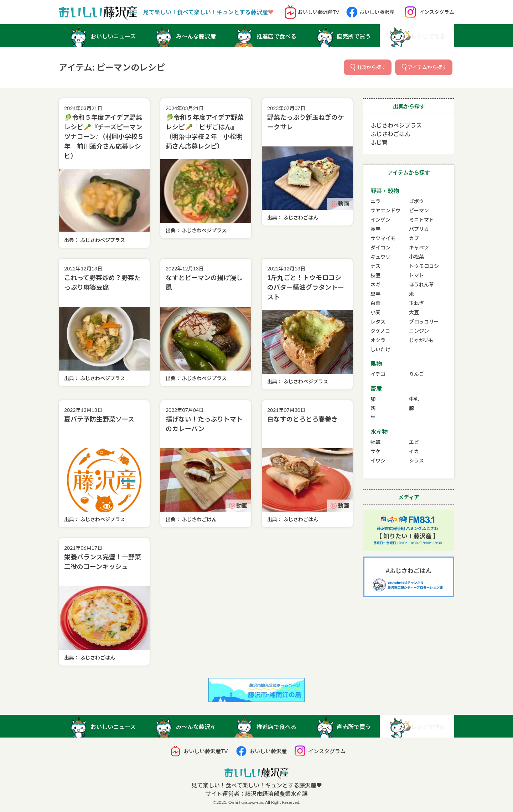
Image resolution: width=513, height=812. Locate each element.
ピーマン (419, 210)
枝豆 (375, 275)
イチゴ (378, 374)
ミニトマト (421, 220)
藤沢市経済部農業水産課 (276, 794)
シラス (416, 461)
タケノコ (380, 331)
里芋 (375, 294)
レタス (378, 322)
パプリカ (419, 229)
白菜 (375, 303)
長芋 (375, 229)
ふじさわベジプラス (396, 125)
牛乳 (414, 399)
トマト (416, 275)
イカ (414, 451)
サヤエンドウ (385, 210)
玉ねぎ (416, 303)
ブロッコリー (424, 322)
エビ (414, 442)
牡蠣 (375, 442)
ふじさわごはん (390, 134)
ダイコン (380, 247)
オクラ (378, 340)
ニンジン (419, 331)
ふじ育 (379, 142)
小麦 (375, 312)
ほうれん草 (421, 285)
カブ (414, 238)
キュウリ (380, 257)
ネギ (375, 285)
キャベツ (419, 247)
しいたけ (380, 349)
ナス (375, 266)
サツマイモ (383, 238)
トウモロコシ (424, 266)
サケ (375, 451)
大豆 (414, 312)
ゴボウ (416, 201)
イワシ (378, 461)
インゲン (380, 220)
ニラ (375, 201)
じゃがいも (421, 340)
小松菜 (416, 257)
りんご (416, 374)
